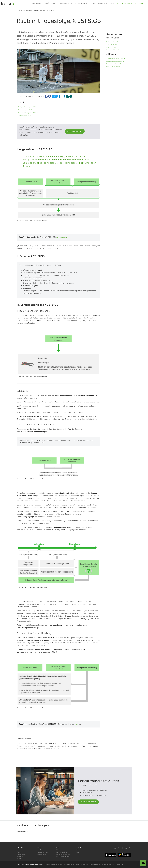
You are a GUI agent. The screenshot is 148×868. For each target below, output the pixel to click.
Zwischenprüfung (99, 3)
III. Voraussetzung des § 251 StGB (28, 113)
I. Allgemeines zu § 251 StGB (27, 107)
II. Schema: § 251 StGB (25, 110)
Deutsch (120, 864)
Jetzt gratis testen (125, 3)
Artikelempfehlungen (25, 116)
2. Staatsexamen (82, 3)
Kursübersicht (50, 3)
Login (112, 3)
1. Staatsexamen (65, 3)
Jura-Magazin (37, 3)
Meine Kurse (139, 3)
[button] (32, 11)
